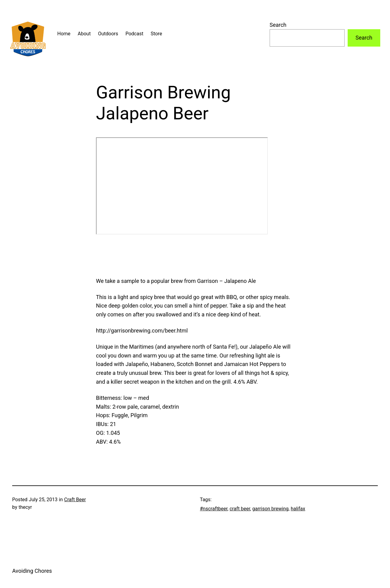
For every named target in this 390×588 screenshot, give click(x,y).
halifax (298, 509)
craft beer (240, 509)
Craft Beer (75, 500)
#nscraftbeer (214, 509)
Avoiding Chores (32, 571)
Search (278, 25)
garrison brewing (270, 509)
